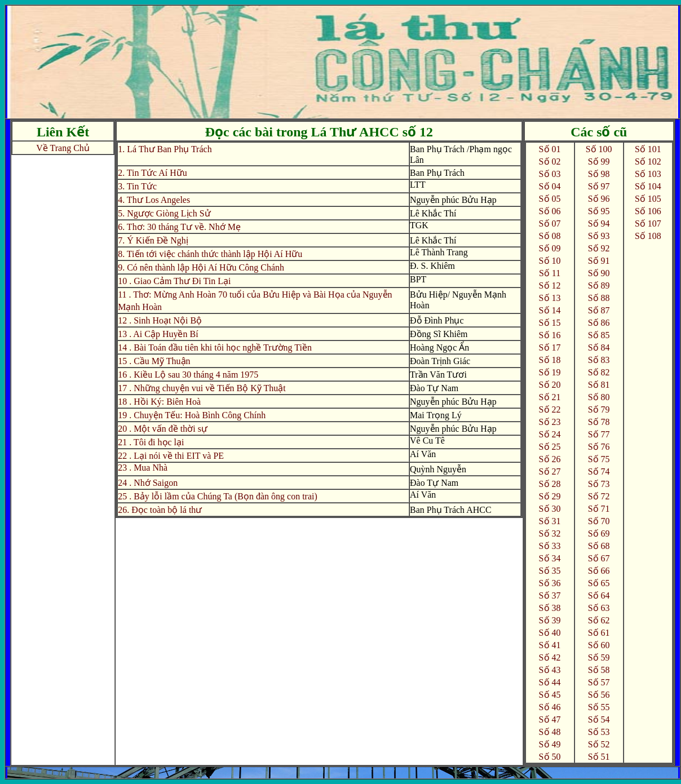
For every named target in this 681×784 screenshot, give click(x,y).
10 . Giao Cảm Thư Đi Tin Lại (174, 281)
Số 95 (599, 211)
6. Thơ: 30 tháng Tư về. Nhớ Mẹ (179, 227)
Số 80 (599, 397)
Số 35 (550, 571)
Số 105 (648, 199)
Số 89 (599, 285)
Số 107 (648, 223)
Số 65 (599, 583)
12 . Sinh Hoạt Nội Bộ (160, 320)
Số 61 (599, 633)
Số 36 (550, 583)
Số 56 (599, 695)
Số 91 (599, 261)
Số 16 (550, 335)
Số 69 (599, 533)
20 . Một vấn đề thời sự (163, 429)
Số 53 (599, 732)
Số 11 (550, 273)
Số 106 (648, 211)
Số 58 (599, 670)
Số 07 (550, 223)
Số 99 (599, 161)
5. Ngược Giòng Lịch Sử (164, 213)
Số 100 (599, 149)
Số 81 (599, 385)
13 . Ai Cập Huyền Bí (158, 334)
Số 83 (599, 360)
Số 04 (550, 186)
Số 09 (550, 248)
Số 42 (550, 657)
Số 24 (550, 434)
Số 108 (648, 236)
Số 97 (599, 186)
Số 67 (599, 558)
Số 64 (599, 595)
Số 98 (599, 174)
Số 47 (550, 719)
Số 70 (599, 521)
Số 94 (599, 223)
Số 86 (599, 323)
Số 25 (550, 447)
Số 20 (550, 385)
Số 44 (550, 682)
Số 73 (599, 484)
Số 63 (599, 608)
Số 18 (550, 360)
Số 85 (599, 335)
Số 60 (599, 645)
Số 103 (648, 174)
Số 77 (599, 434)
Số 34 (550, 558)
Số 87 (599, 310)
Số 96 (599, 199)
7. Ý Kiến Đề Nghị (153, 240)
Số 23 (550, 422)
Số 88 (599, 298)
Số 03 (550, 174)
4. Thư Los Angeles (154, 200)
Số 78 (599, 422)
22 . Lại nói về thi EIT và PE (171, 456)
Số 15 (550, 323)
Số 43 (550, 670)
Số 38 (550, 608)
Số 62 (599, 620)
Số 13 (550, 298)
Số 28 (550, 484)
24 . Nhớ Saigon (148, 483)
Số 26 (550, 459)
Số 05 (550, 199)
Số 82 (599, 372)
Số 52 (599, 744)
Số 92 (599, 248)
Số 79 (599, 409)
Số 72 (599, 496)
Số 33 (550, 546)
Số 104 (648, 186)
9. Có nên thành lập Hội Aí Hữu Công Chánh (201, 267)
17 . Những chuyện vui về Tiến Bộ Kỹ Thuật (202, 388)
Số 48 (550, 732)
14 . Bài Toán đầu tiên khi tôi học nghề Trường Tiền (215, 347)
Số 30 (550, 509)
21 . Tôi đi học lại (151, 442)
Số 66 (599, 571)
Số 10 (550, 261)
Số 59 (599, 657)
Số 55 (599, 707)
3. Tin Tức (137, 186)
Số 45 (550, 695)
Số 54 (599, 719)
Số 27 (550, 471)
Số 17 (550, 347)
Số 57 (599, 682)
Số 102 (648, 161)
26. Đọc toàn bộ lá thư (160, 510)
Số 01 (550, 149)
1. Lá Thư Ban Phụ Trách (165, 149)
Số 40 (550, 633)
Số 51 (599, 757)
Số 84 (599, 347)
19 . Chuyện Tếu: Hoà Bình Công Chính (192, 415)
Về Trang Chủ (63, 148)
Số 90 (599, 273)
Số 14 (550, 310)
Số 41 (550, 645)
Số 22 (550, 409)
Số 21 (550, 397)
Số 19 (550, 372)
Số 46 (550, 707)
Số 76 (599, 447)
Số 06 (550, 211)
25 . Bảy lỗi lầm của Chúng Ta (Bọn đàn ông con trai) (218, 496)
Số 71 (599, 509)
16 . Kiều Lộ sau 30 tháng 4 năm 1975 (188, 375)
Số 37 (550, 595)
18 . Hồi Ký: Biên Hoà (159, 402)
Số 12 (550, 285)
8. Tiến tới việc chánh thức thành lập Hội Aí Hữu (210, 254)
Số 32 (550, 533)
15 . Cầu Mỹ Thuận (154, 361)
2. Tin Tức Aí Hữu (152, 173)
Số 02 (550, 161)
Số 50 (550, 757)
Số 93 (599, 236)
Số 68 (599, 546)
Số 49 (550, 744)
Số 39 (550, 620)
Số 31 (550, 521)
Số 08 (550, 236)
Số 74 (599, 471)
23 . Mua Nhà (143, 468)
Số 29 (550, 496)
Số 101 (648, 149)
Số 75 (599, 459)
